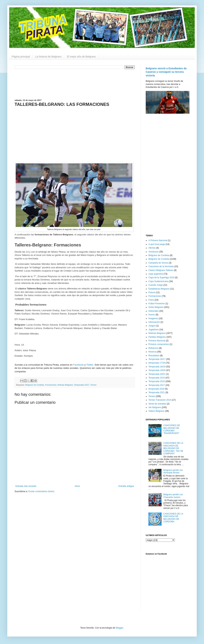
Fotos (151, 300)
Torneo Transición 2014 (160, 400)
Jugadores (154, 330)
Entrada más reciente (26, 486)
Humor (152, 315)
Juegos (152, 326)
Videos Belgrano (156, 411)
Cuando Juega (156, 285)
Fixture (152, 292)
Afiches (152, 248)
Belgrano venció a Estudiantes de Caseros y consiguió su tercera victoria (166, 72)
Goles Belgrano (156, 307)
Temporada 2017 (157, 385)
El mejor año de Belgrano (81, 57)
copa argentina (156, 274)
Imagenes (153, 318)
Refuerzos (153, 348)
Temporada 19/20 (157, 370)
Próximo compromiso (159, 344)
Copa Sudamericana (158, 281)
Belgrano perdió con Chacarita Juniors (173, 496)
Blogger (119, 628)
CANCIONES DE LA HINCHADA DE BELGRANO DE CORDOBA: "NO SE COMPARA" (173, 448)
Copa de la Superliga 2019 (161, 278)
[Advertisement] (75, 84)
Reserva (153, 352)
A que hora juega (157, 244)
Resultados (154, 356)
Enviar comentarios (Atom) (41, 491)
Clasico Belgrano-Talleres (161, 270)
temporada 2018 (156, 389)
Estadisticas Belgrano (159, 289)
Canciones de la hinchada (161, 266)
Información (154, 322)
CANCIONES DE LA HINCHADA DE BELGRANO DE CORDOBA (173, 518)
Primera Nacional (157, 341)
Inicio (77, 486)
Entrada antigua (126, 486)
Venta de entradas (157, 404)
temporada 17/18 (157, 363)
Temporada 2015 (157, 378)
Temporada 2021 (157, 392)
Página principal (21, 57)
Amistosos (153, 252)
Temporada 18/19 (157, 367)
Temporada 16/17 (82, 385)
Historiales (154, 311)
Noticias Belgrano (65, 385)
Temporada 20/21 (157, 374)
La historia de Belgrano (48, 57)
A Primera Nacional (158, 240)
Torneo (93, 385)
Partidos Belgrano (157, 337)
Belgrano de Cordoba (35, 385)
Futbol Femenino (157, 304)
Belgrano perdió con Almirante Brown (173, 471)
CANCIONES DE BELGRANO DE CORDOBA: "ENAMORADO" (172, 429)
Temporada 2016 (157, 381)
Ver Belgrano (155, 407)
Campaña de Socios (158, 263)
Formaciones (51, 385)
